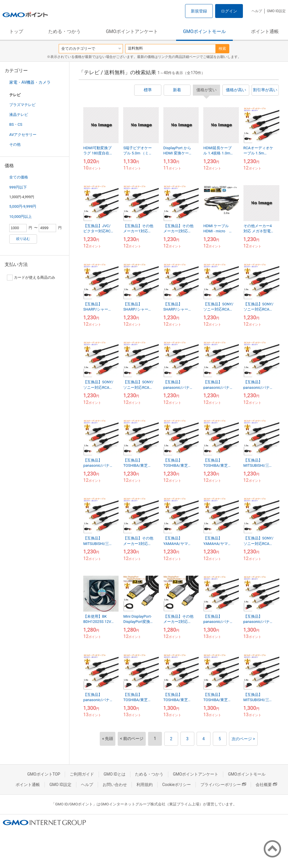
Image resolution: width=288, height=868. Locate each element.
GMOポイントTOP (44, 774)
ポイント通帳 (265, 31)
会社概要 (266, 785)
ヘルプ (257, 11)
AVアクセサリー (23, 135)
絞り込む (23, 239)
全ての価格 (19, 177)
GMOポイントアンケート (132, 31)
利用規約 (145, 785)
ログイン (229, 11)
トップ (16, 31)
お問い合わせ (115, 785)
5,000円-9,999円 (23, 206)
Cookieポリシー (177, 785)
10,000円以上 (21, 217)
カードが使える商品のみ (31, 278)
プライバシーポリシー (223, 785)
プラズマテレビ (22, 105)
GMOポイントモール (204, 31)
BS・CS (16, 124)
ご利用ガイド (82, 774)
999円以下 (18, 187)
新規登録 (199, 11)
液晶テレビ (19, 115)
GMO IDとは (115, 774)
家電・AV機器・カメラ (30, 82)
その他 (15, 144)
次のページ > (243, 739)
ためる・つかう (64, 31)
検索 (222, 49)
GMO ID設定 (276, 11)
